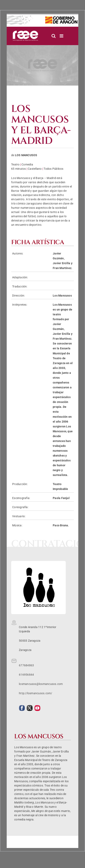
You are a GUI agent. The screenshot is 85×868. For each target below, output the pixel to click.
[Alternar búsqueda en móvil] (54, 36)
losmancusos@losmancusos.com (41, 684)
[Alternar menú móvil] (62, 36)
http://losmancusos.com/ (36, 693)
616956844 (26, 675)
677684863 (26, 665)
